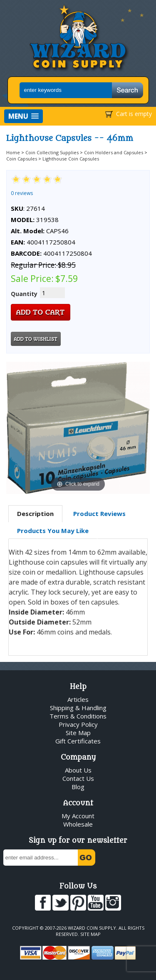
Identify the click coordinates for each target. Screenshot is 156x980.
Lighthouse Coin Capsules (71, 159)
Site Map (78, 733)
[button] (24, 116)
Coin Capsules (22, 159)
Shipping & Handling (78, 708)
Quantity (24, 294)
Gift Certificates (78, 741)
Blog (78, 787)
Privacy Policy (78, 724)
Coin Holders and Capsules (114, 152)
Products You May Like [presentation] (53, 531)
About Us (78, 770)
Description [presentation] (35, 513)
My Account (78, 816)
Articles (78, 699)
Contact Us (78, 778)
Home (13, 152)
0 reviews (22, 193)
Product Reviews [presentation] (99, 513)
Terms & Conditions (78, 716)
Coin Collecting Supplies (52, 152)
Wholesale (78, 824)
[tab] (35, 514)
